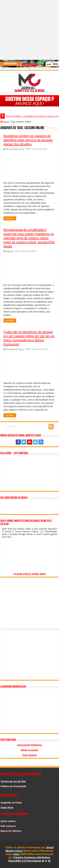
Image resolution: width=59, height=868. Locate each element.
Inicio (4, 122)
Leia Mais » (10, 218)
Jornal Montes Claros (15, 149)
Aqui (17, 854)
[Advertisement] (29, 30)
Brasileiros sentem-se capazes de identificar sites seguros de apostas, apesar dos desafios (28, 140)
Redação (9, 251)
